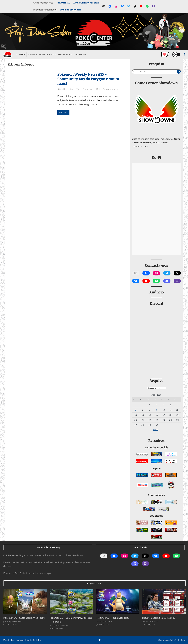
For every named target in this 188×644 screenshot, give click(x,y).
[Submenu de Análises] (31, 54)
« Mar (155, 430)
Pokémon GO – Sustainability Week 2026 (78, 3)
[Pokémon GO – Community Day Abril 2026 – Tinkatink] (71, 602)
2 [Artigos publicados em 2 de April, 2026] (157, 405)
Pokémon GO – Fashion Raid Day (113, 618)
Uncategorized (111, 89)
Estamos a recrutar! (70, 10)
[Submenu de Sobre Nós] (79, 54)
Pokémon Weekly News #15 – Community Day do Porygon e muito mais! (88, 79)
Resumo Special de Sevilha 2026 (159, 618)
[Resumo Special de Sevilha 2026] (164, 602)
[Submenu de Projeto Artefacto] (47, 54)
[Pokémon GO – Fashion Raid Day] (118, 602)
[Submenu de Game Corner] (64, 54)
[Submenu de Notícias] (20, 54)
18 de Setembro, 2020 (68, 89)
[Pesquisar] (179, 72)
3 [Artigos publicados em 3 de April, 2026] (164, 405)
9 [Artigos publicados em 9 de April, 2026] (157, 410)
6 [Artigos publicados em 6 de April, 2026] (136, 410)
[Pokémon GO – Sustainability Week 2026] (25, 602)
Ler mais (63, 112)
